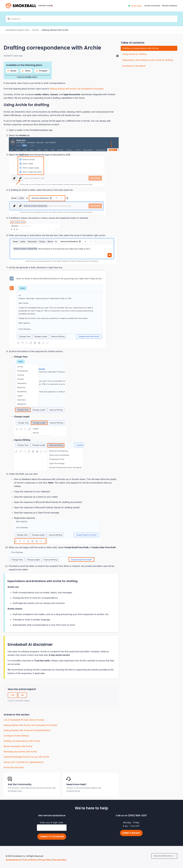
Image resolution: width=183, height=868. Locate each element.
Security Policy (60, 860)
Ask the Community (152, 6)
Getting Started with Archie (55, 30)
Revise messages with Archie (18, 746)
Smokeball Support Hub (17, 30)
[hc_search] (91, 19)
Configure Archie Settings (16, 736)
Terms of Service (30, 860)
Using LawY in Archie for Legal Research (24, 762)
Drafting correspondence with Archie (22, 741)
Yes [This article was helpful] (13, 695)
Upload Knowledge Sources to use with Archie (26, 757)
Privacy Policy (45, 860)
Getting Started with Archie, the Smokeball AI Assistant (76, 89)
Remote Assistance (170, 6)
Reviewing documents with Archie (20, 752)
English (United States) (163, 856)
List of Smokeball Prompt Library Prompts (24, 720)
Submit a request (131, 833)
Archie (35, 30)
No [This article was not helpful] (22, 695)
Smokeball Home (13, 860)
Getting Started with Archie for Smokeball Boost (27, 730)
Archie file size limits (14, 767)
